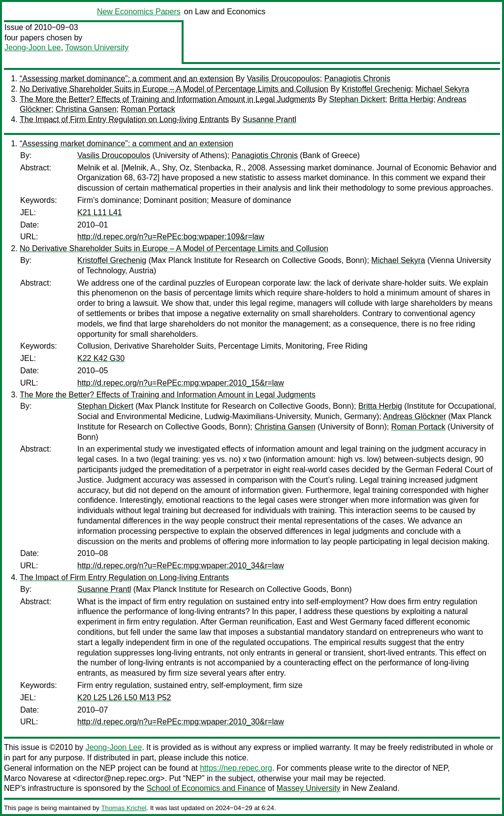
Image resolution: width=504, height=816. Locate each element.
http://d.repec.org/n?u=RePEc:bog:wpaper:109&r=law (171, 237)
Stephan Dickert (357, 99)
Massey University (309, 788)
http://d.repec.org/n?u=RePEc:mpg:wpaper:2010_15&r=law (181, 383)
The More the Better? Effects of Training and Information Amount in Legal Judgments (168, 99)
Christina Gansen (86, 109)
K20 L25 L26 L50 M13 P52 (124, 698)
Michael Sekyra (442, 89)
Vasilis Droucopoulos (283, 79)
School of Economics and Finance (206, 788)
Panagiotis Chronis (357, 79)
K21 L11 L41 (100, 212)
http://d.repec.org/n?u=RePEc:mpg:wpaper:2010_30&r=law (181, 722)
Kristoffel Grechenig (377, 89)
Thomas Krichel (124, 808)
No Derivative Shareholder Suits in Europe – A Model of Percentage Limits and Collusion (174, 89)
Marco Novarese (33, 778)
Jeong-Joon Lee (33, 48)
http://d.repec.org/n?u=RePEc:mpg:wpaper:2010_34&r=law (181, 566)
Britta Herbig (411, 99)
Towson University (97, 48)
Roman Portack (148, 109)
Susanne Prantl (269, 119)
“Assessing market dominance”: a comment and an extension (126, 79)
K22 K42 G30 (101, 358)
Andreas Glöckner (414, 416)
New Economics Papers (139, 12)
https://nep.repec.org (236, 768)
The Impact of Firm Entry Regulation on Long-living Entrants (124, 119)
